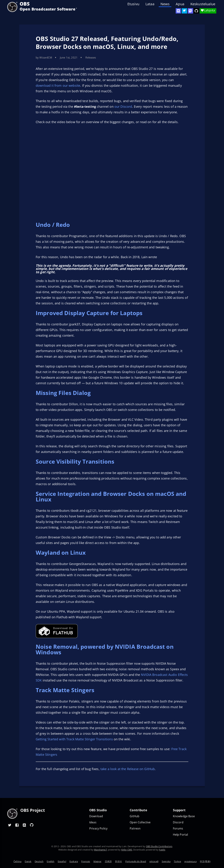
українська (190, 861)
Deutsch (39, 861)
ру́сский (154, 861)
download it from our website (58, 85)
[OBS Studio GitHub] (196, 11)
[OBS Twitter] (184, 11)
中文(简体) (205, 861)
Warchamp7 (100, 850)
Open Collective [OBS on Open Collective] (140, 822)
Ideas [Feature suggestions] (93, 822)
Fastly (162, 850)
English (50, 861)
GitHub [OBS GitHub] (134, 816)
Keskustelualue (203, 4)
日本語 (108, 861)
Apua (180, 4)
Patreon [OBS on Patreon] (135, 829)
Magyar (97, 861)
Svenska (166, 861)
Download (96, 816)
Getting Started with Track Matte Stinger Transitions (74, 739)
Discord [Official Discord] (178, 822)
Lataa (150, 4)
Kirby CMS (127, 850)
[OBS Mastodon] (190, 11)
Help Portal (181, 835)
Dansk (28, 861)
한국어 (118, 861)
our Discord (123, 106)
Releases (91, 57)
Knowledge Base (184, 816)
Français (86, 861)
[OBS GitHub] (32, 825)
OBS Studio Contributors (159, 846)
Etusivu (133, 4)
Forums (178, 829)
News (165, 4)
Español (62, 861)
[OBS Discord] (178, 11)
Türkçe (177, 861)
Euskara (74, 861)
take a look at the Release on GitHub (128, 769)
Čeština (17, 861)
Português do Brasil (136, 861)
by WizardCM (44, 57)
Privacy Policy (98, 829)
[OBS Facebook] (17, 825)
